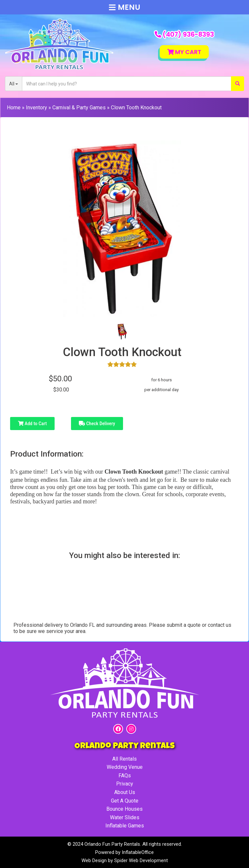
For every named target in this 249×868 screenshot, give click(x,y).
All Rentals (124, 759)
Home (14, 108)
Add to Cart (32, 424)
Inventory (36, 108)
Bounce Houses (124, 809)
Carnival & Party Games (79, 108)
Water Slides (125, 817)
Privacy (125, 784)
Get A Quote (125, 801)
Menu (125, 7)
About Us (125, 792)
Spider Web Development (141, 860)
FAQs (125, 776)
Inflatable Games (125, 826)
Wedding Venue (125, 767)
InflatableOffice (138, 852)
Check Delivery (97, 424)
